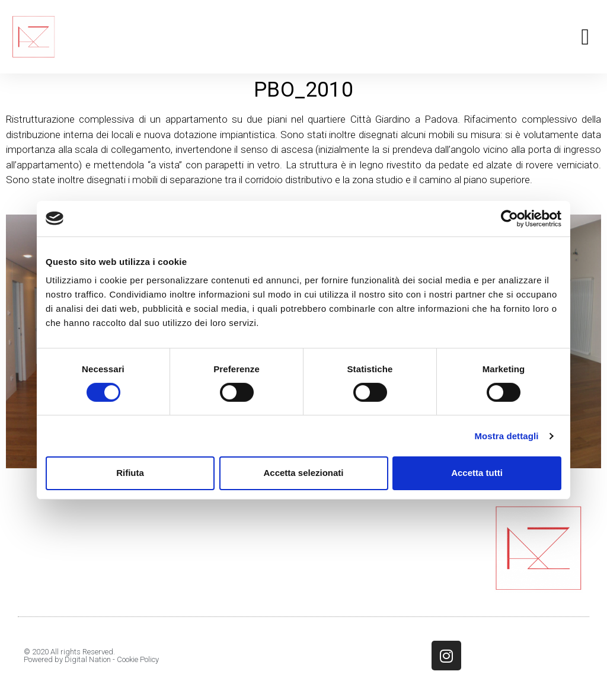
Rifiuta (130, 473)
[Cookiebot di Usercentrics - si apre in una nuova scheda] (509, 218)
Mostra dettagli (506, 436)
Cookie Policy (138, 659)
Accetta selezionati (303, 473)
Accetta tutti (477, 473)
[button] (585, 37)
